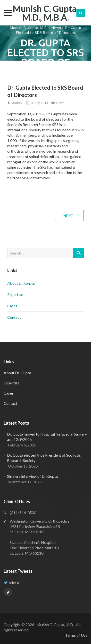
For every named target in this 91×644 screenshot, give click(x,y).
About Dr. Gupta (21, 283)
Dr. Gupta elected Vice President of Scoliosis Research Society (44, 458)
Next (68, 216)
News (56, 28)
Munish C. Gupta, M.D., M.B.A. (45, 13)
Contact (14, 317)
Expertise (15, 294)
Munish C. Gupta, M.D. (29, 28)
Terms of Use (76, 635)
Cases (12, 306)
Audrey (17, 103)
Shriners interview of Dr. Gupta (32, 476)
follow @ (11, 583)
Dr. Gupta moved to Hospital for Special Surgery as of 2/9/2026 (47, 437)
